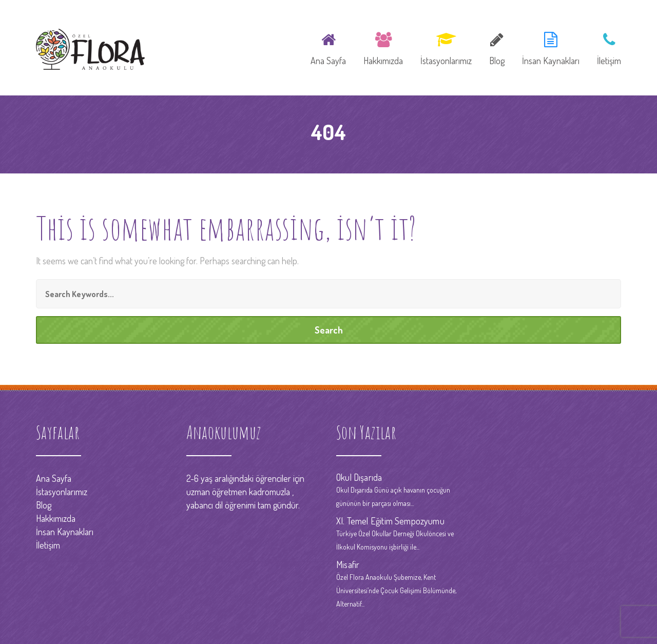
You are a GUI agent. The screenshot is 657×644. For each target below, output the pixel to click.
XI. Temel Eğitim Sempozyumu (390, 521)
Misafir (348, 564)
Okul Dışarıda (359, 477)
